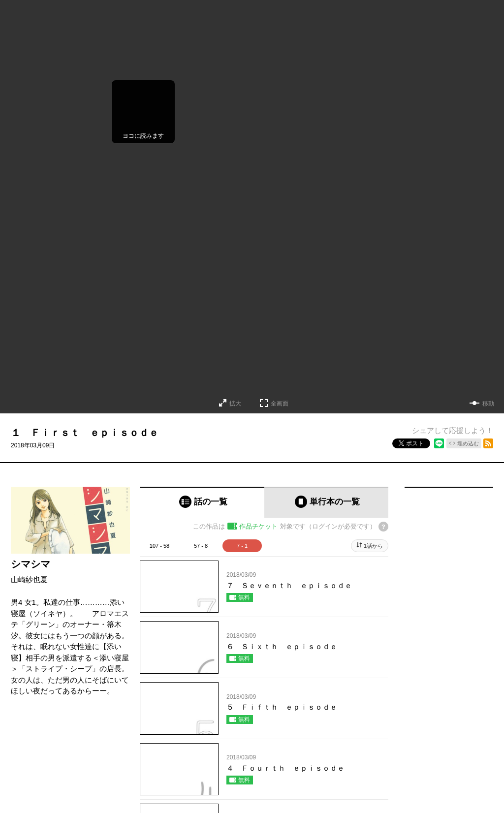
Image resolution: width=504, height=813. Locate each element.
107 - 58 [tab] (159, 546)
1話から (373, 546)
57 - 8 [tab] (201, 546)
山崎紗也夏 (29, 579)
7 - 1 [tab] (242, 546)
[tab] (202, 502)
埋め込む (468, 443)
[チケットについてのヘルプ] (383, 527)
